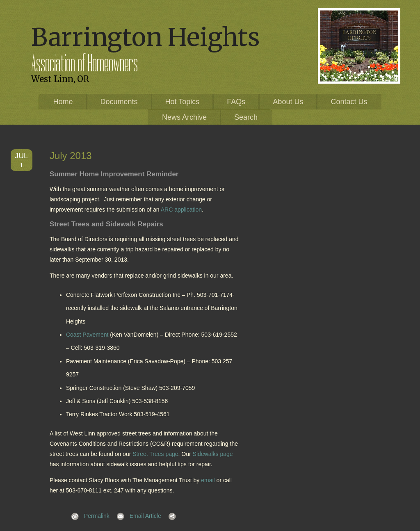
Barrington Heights (145, 37)
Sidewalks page (213, 454)
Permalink (88, 516)
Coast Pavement (87, 335)
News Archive (184, 117)
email (208, 480)
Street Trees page (155, 454)
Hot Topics (183, 102)
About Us (288, 102)
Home (63, 102)
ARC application (181, 210)
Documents (119, 102)
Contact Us (349, 102)
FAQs (236, 102)
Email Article (136, 516)
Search (246, 117)
